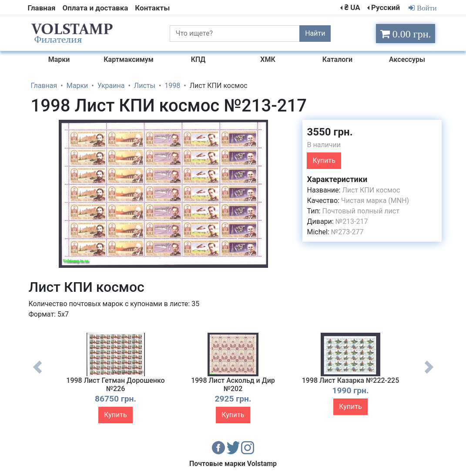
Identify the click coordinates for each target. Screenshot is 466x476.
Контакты (152, 8)
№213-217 (352, 221)
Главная (42, 8)
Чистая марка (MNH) (375, 201)
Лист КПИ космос (371, 190)
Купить (324, 160)
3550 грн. (330, 132)
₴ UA (352, 7)
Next (429, 374)
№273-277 (347, 232)
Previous (37, 374)
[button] (288, 128)
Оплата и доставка (96, 8)
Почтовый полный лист (361, 211)
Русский (386, 7)
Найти (315, 33)
